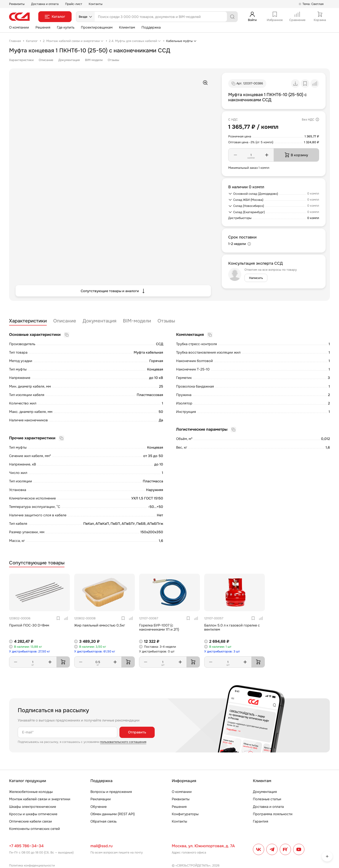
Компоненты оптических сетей (35, 829)
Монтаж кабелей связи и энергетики (40, 799)
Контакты (96, 4)
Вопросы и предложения (111, 792)
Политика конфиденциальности (32, 865)
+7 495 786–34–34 (26, 846)
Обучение (99, 807)
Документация (69, 60)
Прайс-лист (74, 4)
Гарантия (261, 821)
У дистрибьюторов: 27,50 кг (30, 651)
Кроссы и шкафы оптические (33, 814)
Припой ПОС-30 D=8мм (29, 625)
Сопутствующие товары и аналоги (113, 291)
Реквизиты (17, 4)
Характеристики (21, 60)
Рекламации (101, 799)
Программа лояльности (273, 814)
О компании (19, 27)
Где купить (66, 27)
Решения (43, 27)
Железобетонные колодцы (31, 792)
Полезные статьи (267, 799)
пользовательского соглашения (123, 742)
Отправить (137, 732)
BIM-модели (94, 60)
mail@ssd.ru (101, 846)
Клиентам (127, 27)
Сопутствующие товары (37, 563)
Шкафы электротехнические (33, 807)
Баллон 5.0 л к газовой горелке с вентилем (232, 627)
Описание (46, 60)
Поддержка (151, 27)
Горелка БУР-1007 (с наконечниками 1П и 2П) (159, 627)
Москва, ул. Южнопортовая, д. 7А (203, 846)
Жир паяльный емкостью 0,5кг (100, 625)
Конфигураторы (185, 814)
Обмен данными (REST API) (113, 814)
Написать (256, 278)
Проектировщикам (97, 27)
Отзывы (113, 60)
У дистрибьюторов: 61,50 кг (95, 651)
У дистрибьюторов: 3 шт (222, 651)
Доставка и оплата (45, 4)
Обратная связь (104, 821)
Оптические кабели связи (31, 821)
